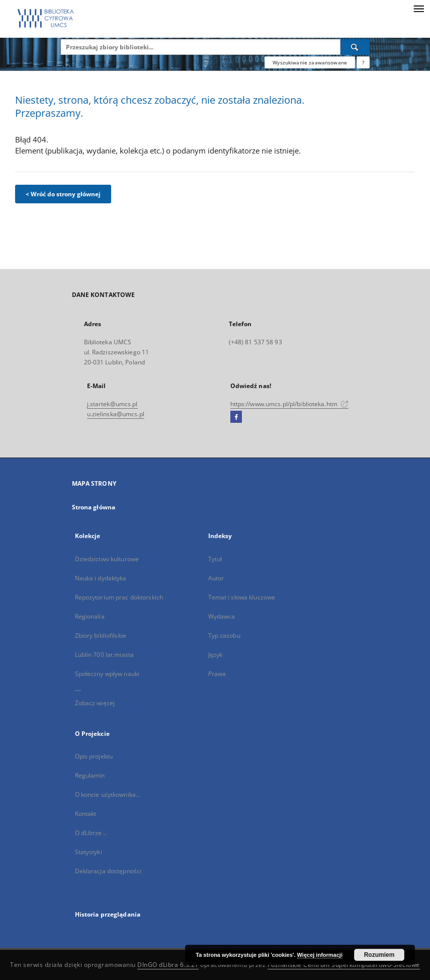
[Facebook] (236, 417)
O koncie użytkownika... (108, 795)
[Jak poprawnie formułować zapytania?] (363, 62)
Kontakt (86, 814)
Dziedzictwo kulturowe (107, 559)
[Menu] (418, 8)
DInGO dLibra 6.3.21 (168, 965)
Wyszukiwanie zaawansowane (310, 62)
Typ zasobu (224, 635)
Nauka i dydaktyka (101, 578)
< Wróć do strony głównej (63, 194)
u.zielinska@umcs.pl (116, 414)
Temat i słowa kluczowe (242, 597)
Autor (216, 578)
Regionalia (90, 616)
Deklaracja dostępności (108, 871)
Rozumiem (379, 955)
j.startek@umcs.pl (112, 404)
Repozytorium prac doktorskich (119, 597)
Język (216, 655)
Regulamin (90, 775)
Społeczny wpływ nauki (107, 674)
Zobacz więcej (95, 703)
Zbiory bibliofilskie (101, 635)
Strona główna (94, 507)
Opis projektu (94, 756)
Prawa (217, 674)
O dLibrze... (91, 833)
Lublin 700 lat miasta (105, 655)
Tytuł (215, 559)
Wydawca (222, 616)
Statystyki (89, 852)
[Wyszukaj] (355, 47)
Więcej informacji (320, 955)
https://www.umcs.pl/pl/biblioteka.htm (290, 404)
